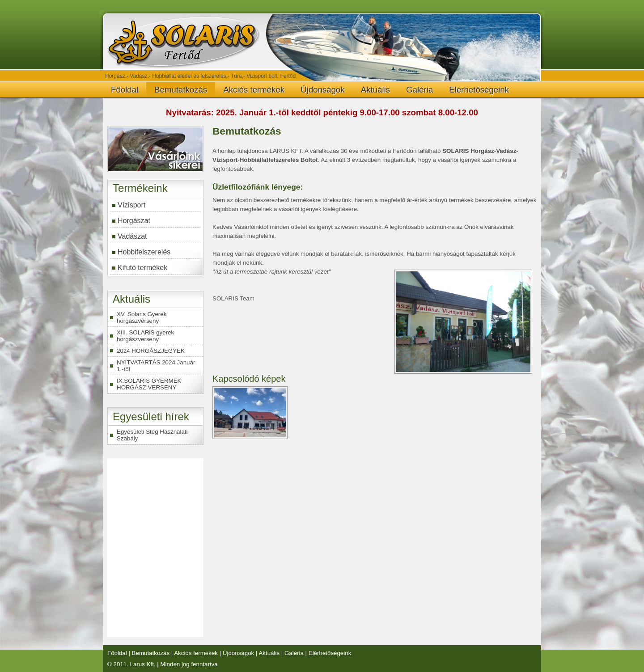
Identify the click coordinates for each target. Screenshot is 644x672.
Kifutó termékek (142, 268)
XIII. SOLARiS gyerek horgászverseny (145, 336)
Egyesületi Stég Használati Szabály (152, 435)
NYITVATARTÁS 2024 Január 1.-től (156, 366)
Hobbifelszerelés (144, 252)
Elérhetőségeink (479, 90)
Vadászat (132, 236)
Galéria (419, 90)
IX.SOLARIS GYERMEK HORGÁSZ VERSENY (149, 384)
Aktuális (375, 90)
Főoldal (125, 90)
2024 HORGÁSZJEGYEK (151, 351)
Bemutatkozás (181, 90)
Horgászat (134, 221)
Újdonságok (323, 90)
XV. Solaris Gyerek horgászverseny (142, 317)
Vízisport (131, 205)
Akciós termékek (254, 90)
